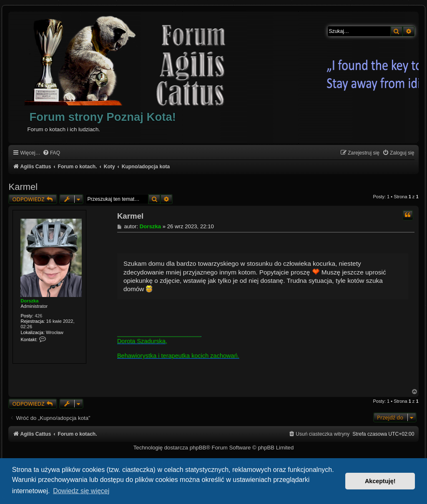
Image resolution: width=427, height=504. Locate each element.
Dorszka (29, 301)
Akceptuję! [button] (380, 481)
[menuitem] (51, 153)
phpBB (198, 448)
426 (38, 316)
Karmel (23, 187)
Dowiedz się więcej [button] (81, 491)
